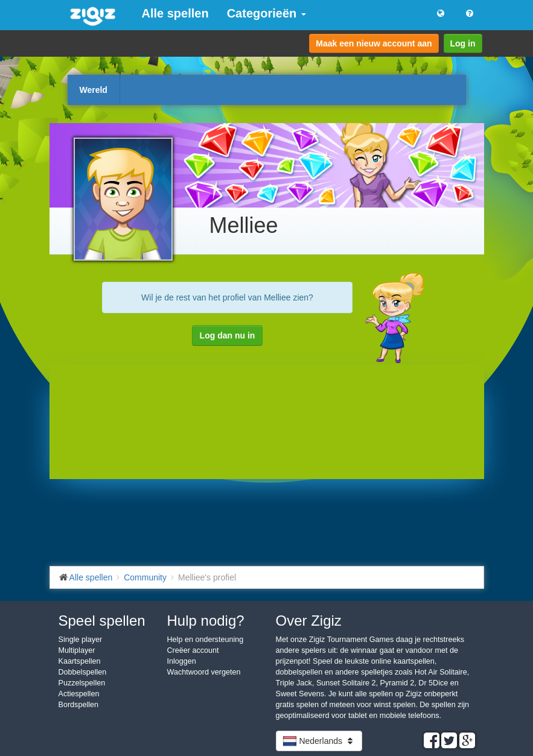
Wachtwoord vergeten (204, 672)
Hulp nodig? (206, 621)
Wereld (94, 90)
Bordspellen (79, 705)
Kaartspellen (80, 661)
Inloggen (182, 661)
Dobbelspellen (83, 672)
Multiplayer (77, 650)
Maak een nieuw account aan (374, 43)
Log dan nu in (228, 335)
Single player (81, 640)
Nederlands (319, 741)
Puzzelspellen (82, 683)
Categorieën (266, 13)
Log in (463, 43)
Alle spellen (175, 13)
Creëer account (193, 650)
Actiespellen (79, 694)
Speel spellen (102, 621)
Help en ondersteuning (206, 640)
